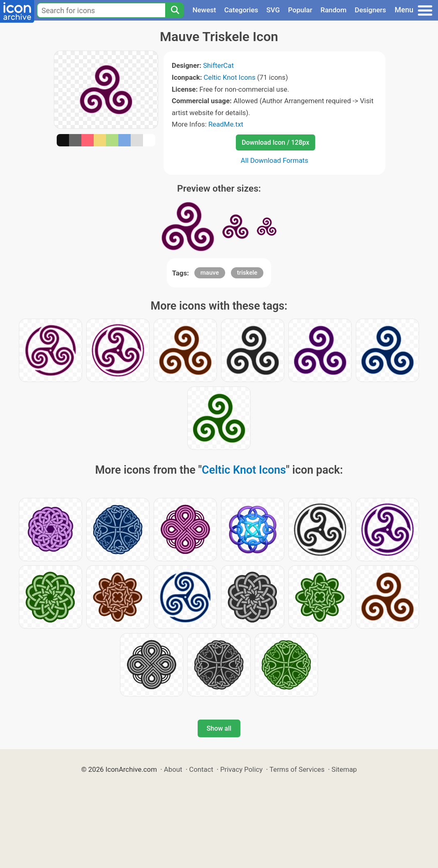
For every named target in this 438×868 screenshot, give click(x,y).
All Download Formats (275, 160)
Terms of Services (297, 769)
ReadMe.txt (226, 124)
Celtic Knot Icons (230, 77)
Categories (241, 10)
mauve (210, 273)
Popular (300, 10)
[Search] (175, 10)
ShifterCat (218, 65)
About (173, 769)
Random (333, 10)
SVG (273, 10)
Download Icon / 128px (275, 142)
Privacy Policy (241, 769)
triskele (247, 273)
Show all (219, 728)
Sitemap (344, 769)
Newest (204, 10)
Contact (201, 769)
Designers (370, 10)
